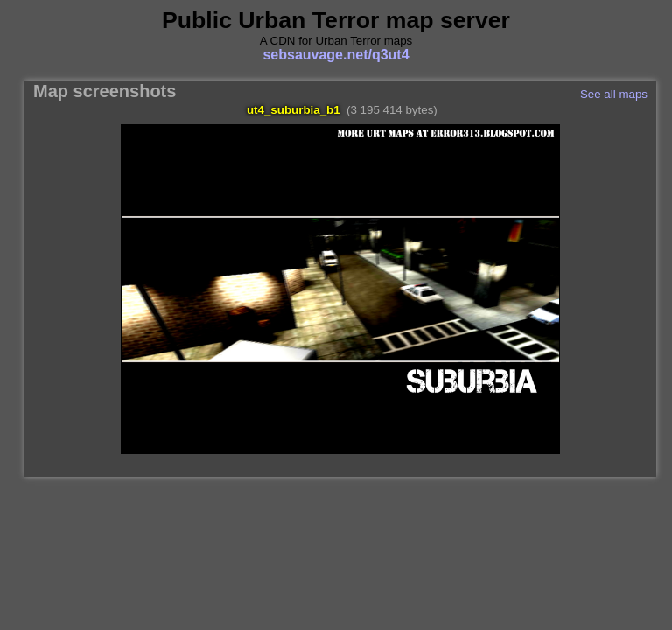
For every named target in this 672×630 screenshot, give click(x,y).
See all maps (614, 94)
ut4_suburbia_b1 (294, 110)
